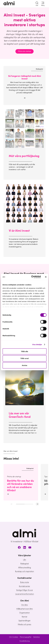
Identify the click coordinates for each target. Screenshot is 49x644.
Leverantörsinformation (25, 594)
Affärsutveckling (25, 568)
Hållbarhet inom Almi (24, 609)
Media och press (24, 624)
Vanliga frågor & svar (25, 590)
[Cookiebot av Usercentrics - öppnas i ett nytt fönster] (31, 277)
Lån (24, 560)
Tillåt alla (25, 351)
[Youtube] (30, 548)
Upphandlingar (24, 621)
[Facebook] (19, 548)
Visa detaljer (37, 344)
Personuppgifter (26, 637)
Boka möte (24, 582)
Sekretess (37, 637)
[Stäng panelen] (46, 277)
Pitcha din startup (24, 51)
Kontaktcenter (24, 586)
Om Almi (24, 605)
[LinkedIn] (25, 548)
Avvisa (25, 365)
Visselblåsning (25, 641)
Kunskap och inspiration (24, 571)
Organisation (24, 613)
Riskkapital (24, 564)
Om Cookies (14, 637)
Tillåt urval (24, 358)
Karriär (25, 617)
